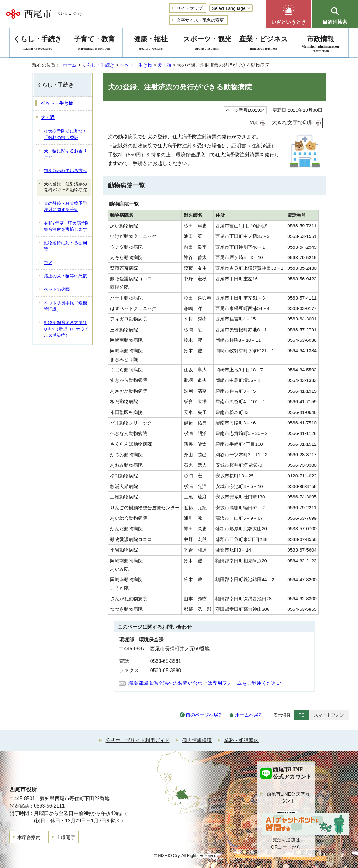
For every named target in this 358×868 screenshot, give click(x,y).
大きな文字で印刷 (293, 123)
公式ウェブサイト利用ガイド (138, 740)
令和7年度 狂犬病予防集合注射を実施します (67, 226)
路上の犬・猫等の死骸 (65, 276)
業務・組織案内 (241, 740)
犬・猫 (164, 65)
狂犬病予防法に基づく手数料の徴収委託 (65, 134)
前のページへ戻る (204, 715)
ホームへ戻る (249, 715)
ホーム (70, 65)
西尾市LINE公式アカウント (288, 797)
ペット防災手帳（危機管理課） (65, 306)
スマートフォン (329, 715)
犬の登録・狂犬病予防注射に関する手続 (65, 207)
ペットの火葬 (57, 289)
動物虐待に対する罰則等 (65, 246)
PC (302, 715)
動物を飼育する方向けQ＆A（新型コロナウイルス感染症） (66, 329)
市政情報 (320, 44)
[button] (289, 14)
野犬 (48, 263)
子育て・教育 (94, 44)
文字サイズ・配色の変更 (200, 20)
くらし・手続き (98, 65)
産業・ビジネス (264, 44)
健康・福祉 (151, 44)
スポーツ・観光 (207, 44)
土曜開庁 (66, 837)
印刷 (254, 123)
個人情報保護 (197, 740)
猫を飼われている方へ (65, 171)
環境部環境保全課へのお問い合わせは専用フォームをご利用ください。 (207, 683)
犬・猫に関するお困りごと (65, 154)
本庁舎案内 (29, 837)
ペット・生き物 (136, 65)
